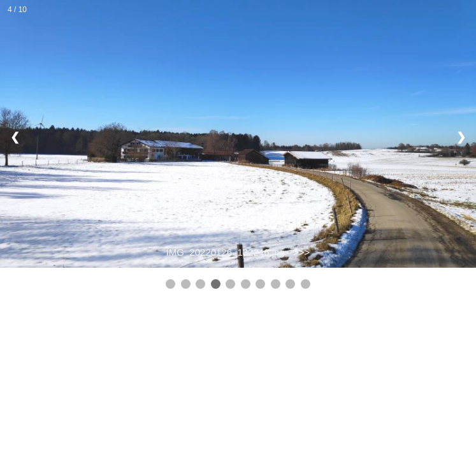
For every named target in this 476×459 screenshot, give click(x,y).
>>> (301, 252)
